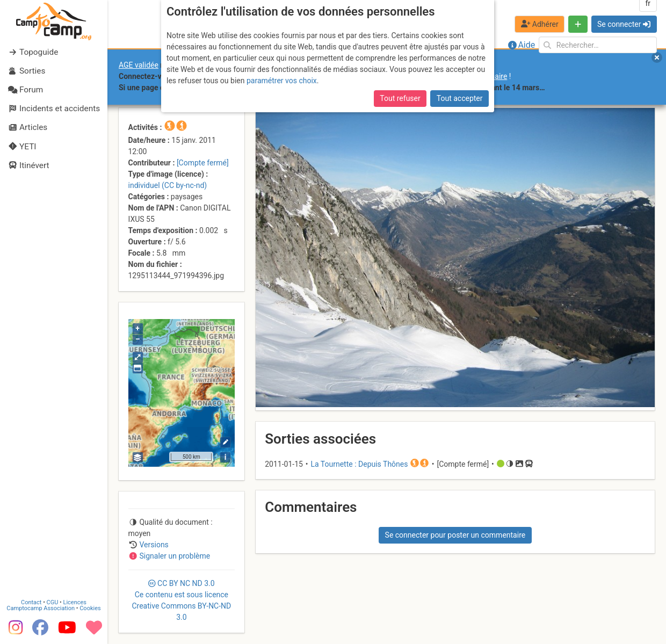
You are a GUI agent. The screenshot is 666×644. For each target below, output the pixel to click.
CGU (53, 602)
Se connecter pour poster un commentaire (455, 535)
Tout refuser (400, 98)
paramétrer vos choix (282, 81)
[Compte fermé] (203, 163)
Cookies (90, 608)
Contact (31, 602)
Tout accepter (460, 98)
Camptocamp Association (41, 608)
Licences (75, 602)
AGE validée (139, 65)
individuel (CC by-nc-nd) (168, 185)
